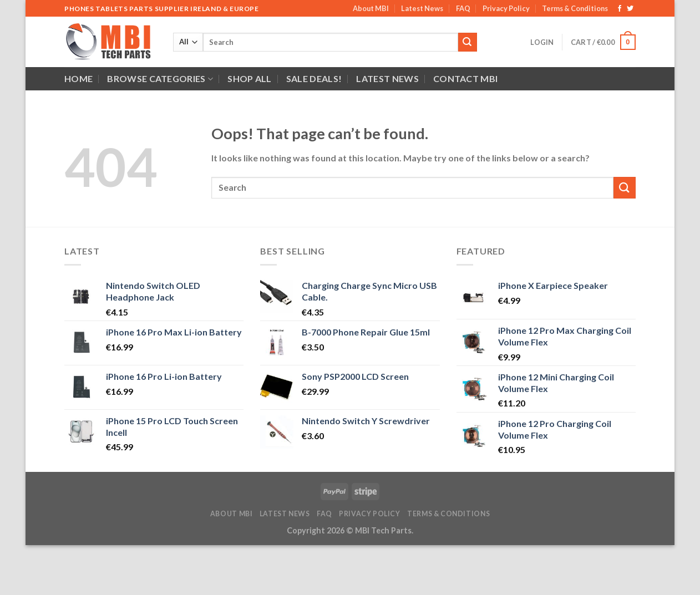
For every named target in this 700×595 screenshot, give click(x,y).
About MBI (371, 8)
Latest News (422, 8)
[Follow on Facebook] (620, 9)
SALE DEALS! (314, 78)
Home (78, 78)
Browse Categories (160, 79)
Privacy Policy (506, 8)
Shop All (250, 78)
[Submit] (468, 42)
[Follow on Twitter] (630, 9)
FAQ (463, 8)
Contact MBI (466, 78)
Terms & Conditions (575, 8)
